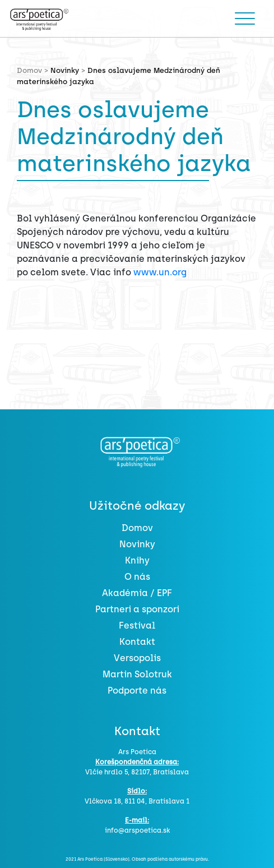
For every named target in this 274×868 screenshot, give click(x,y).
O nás (137, 577)
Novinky (65, 70)
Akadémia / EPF (137, 593)
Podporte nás (137, 691)
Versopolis (137, 658)
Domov (137, 528)
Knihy (137, 560)
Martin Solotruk (137, 674)
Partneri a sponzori (137, 609)
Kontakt (137, 642)
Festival (137, 625)
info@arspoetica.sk (137, 830)
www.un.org (160, 272)
